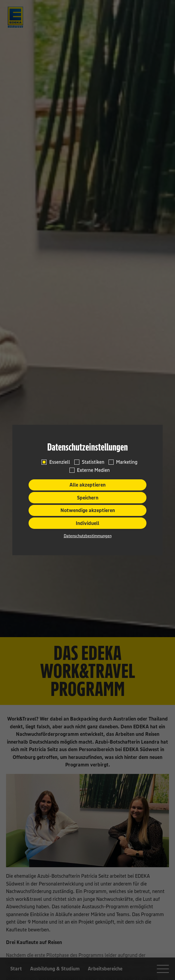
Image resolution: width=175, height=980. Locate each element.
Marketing (127, 462)
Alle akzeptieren (87, 485)
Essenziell (60, 462)
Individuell (87, 523)
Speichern (88, 498)
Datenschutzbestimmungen (88, 536)
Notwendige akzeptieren (88, 510)
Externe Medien (93, 470)
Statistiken (93, 462)
